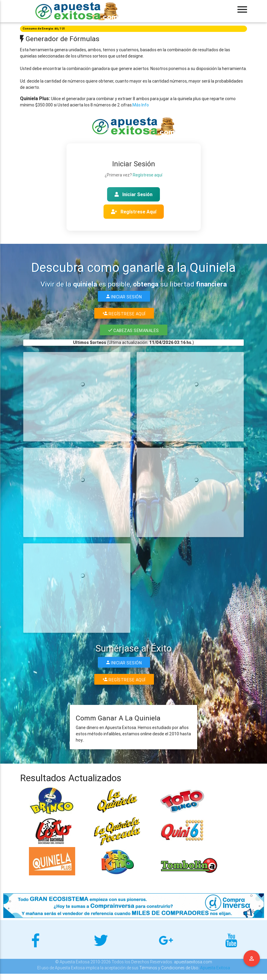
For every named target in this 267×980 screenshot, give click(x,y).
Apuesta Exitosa (215, 968)
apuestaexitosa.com (193, 962)
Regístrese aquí (148, 175)
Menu (252, 959)
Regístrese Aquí (134, 212)
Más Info (141, 105)
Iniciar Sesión (133, 194)
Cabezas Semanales (134, 330)
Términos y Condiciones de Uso (169, 968)
